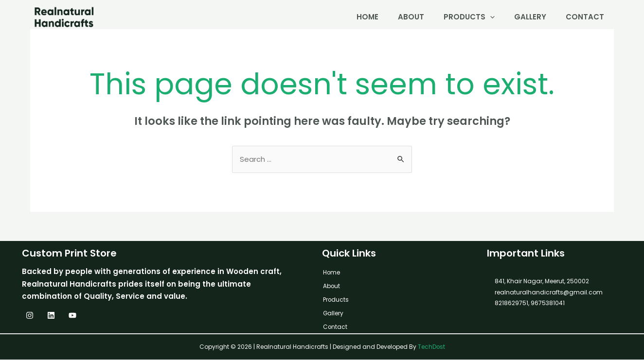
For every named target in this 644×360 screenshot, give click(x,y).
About (411, 17)
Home (367, 17)
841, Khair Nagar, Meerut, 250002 (542, 282)
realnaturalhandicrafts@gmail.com (549, 293)
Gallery (530, 17)
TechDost (431, 347)
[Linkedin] (51, 316)
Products (469, 17)
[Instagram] (30, 316)
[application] (490, 17)
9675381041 (547, 303)
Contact (585, 17)
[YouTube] (72, 316)
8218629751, (512, 303)
